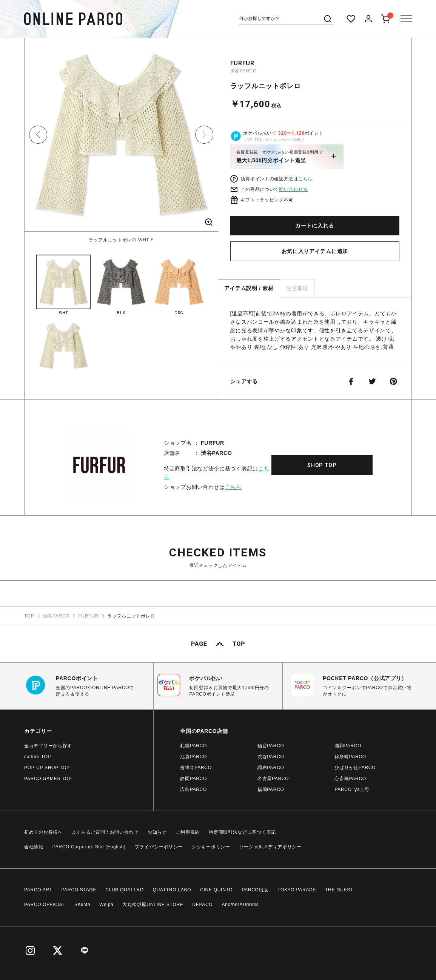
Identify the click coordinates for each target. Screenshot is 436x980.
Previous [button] (38, 135)
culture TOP (38, 757)
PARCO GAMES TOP (48, 779)
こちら (305, 179)
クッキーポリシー (211, 847)
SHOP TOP (322, 465)
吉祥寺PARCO (196, 768)
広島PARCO (193, 790)
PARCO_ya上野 (352, 790)
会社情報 (34, 847)
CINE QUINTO (216, 890)
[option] (121, 141)
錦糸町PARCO (350, 757)
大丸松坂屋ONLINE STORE (153, 905)
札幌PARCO (193, 746)
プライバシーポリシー (159, 847)
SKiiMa (82, 905)
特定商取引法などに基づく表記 (242, 832)
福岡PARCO (271, 790)
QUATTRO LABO (172, 890)
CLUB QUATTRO (125, 890)
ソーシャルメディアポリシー (270, 847)
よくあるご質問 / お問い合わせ (105, 832)
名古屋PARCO (273, 779)
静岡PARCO (193, 779)
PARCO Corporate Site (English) (89, 847)
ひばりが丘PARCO (355, 768)
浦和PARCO (348, 746)
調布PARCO (271, 768)
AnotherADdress (240, 905)
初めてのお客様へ (43, 832)
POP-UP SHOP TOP (47, 768)
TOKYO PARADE (297, 890)
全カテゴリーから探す (48, 746)
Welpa (106, 905)
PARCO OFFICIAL (45, 905)
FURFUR (242, 63)
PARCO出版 (255, 890)
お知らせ (157, 832)
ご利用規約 (188, 832)
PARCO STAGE (79, 890)
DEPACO (203, 905)
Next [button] (204, 135)
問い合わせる (293, 189)
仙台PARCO (271, 746)
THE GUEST (339, 890)
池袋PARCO (193, 757)
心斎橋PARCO (350, 779)
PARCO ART (38, 890)
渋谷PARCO (244, 71)
